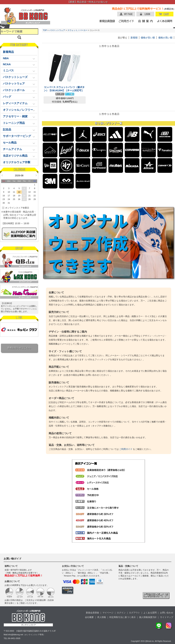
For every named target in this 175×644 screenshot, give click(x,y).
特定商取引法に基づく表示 (122, 617)
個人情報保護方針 (148, 617)
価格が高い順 (165, 38)
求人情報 (102, 617)
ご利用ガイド (126, 449)
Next (36, 175)
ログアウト (135, 613)
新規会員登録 (92, 613)
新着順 (134, 38)
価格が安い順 (148, 38)
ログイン (121, 613)
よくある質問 (150, 613)
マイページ (108, 613)
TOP (45, 30)
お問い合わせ (167, 613)
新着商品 (8, 52)
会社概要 (89, 617)
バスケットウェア (57, 30)
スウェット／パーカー (77, 30)
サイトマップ (167, 617)
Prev (2, 175)
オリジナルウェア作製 (17, 162)
